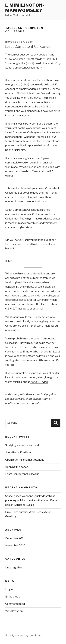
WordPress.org (15, 611)
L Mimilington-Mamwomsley (25, 8)
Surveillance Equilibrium (19, 453)
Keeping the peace (17, 467)
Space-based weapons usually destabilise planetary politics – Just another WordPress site (31, 500)
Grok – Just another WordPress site (27, 512)
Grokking (11, 516)
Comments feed (15, 604)
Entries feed (13, 597)
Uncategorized (14, 568)
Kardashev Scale (24, 505)
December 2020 (15, 538)
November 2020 (15, 546)
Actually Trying (39, 382)
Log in (9, 589)
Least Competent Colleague (28, 47)
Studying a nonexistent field (22, 445)
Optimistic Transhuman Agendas (25, 460)
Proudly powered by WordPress (24, 635)
